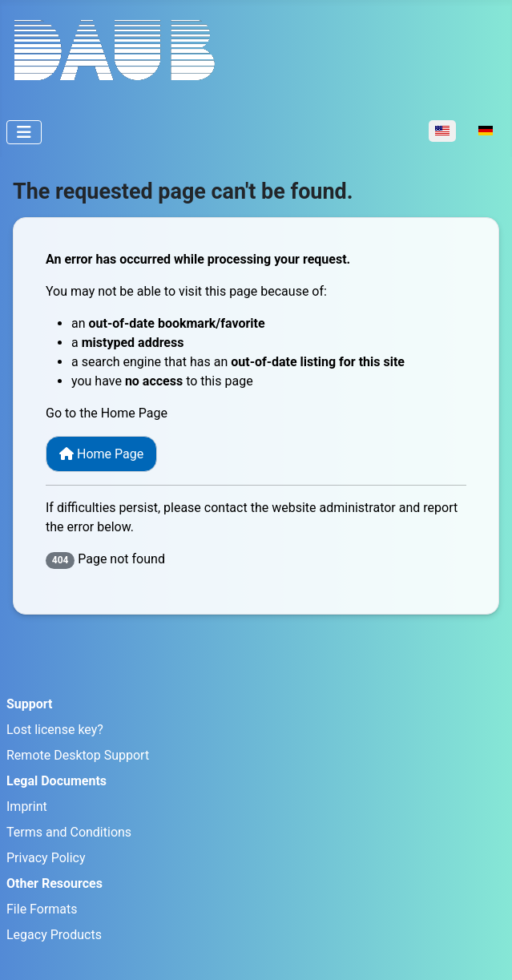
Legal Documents (56, 781)
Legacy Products (54, 935)
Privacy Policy (46, 858)
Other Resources (54, 883)
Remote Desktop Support (78, 755)
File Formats (42, 909)
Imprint (27, 807)
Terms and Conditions (69, 832)
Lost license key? (55, 730)
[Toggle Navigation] (24, 132)
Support (30, 704)
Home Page (101, 454)
